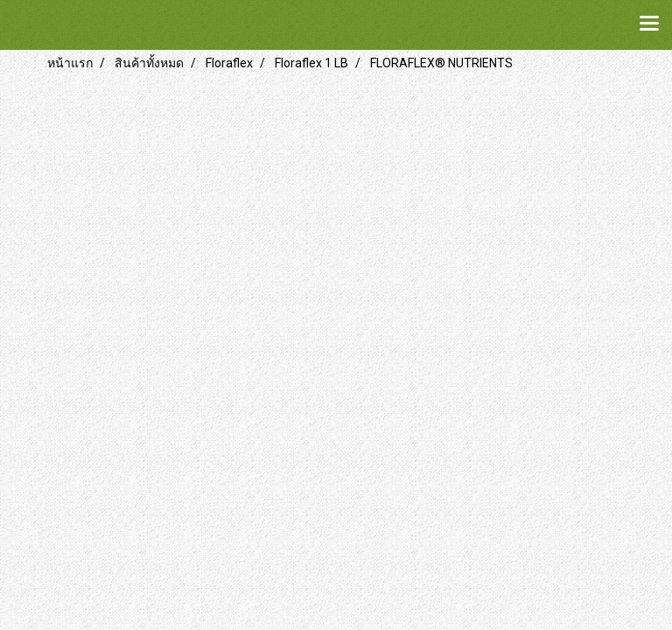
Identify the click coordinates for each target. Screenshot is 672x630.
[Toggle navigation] (649, 24)
